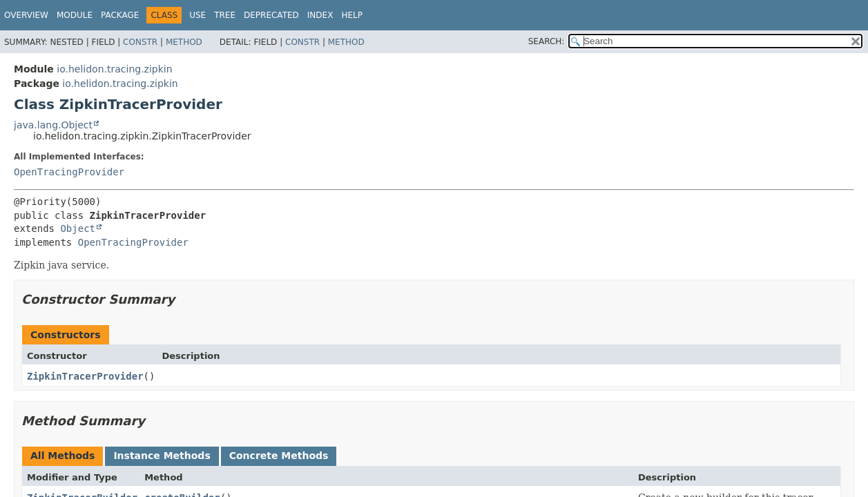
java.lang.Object (53, 125)
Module (75, 15)
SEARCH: (547, 41)
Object (78, 228)
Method (184, 42)
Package (120, 15)
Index (320, 15)
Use (197, 15)
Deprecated (271, 15)
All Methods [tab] (62, 456)
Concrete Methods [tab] (279, 456)
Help (352, 15)
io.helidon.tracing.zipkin (114, 69)
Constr (140, 42)
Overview (26, 15)
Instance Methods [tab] (162, 456)
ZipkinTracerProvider (85, 376)
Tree (225, 15)
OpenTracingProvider (69, 172)
